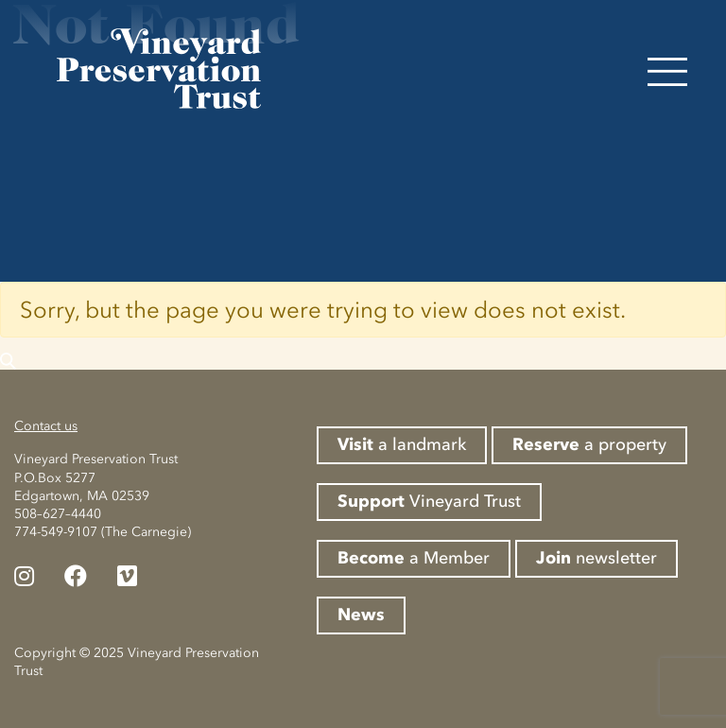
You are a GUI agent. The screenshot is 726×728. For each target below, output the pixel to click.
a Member (414, 558)
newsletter (596, 558)
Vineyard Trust (429, 501)
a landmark (402, 444)
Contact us (46, 426)
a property (589, 444)
